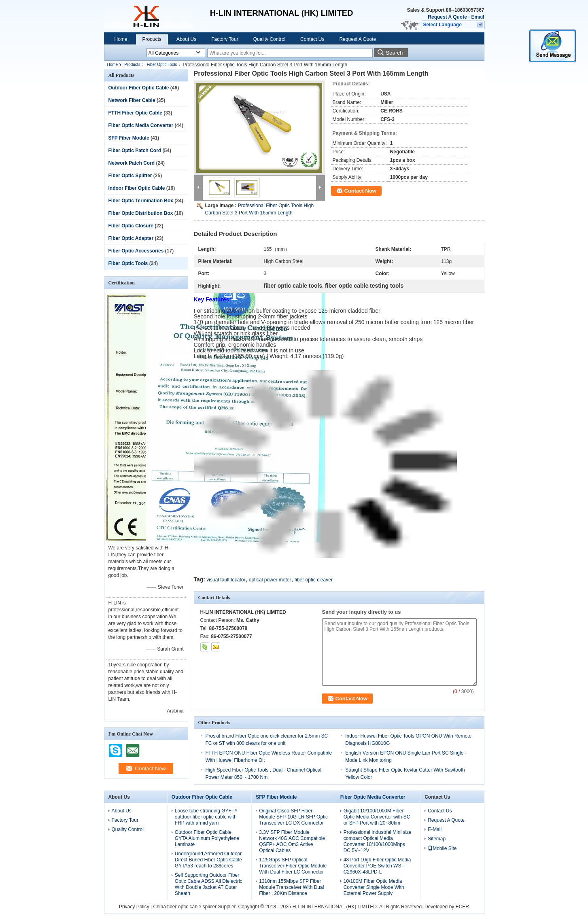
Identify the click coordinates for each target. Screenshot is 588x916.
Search (394, 53)
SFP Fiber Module (129, 138)
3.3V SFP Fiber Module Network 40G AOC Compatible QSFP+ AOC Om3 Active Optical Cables (292, 841)
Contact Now (360, 191)
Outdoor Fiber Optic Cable (139, 88)
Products (152, 39)
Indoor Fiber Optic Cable (137, 188)
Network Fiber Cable (132, 100)
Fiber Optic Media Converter (141, 125)
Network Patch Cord (132, 163)
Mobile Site (442, 848)
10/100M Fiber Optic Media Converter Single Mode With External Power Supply (374, 887)
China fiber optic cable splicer (185, 907)
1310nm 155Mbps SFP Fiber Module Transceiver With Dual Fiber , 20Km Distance (291, 887)
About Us (186, 39)
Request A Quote (447, 17)
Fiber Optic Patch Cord (135, 151)
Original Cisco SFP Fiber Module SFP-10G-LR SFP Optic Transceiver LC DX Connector (293, 817)
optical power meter (270, 580)
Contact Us (312, 39)
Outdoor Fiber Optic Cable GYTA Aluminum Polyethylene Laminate (207, 838)
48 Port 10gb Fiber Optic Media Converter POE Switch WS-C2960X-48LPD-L (377, 866)
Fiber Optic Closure (131, 226)
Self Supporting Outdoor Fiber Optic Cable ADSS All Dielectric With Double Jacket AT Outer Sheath (209, 884)
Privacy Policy (134, 907)
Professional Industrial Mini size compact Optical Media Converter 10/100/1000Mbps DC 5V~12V (378, 841)
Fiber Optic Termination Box (141, 201)
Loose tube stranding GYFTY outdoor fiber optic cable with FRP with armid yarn (206, 817)
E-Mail (435, 829)
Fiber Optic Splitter (130, 176)
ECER (462, 907)
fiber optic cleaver (314, 580)
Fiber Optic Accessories (136, 251)
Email (478, 17)
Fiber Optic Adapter (131, 238)
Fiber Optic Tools (162, 65)
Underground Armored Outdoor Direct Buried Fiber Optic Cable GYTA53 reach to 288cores (208, 860)
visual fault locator (226, 580)
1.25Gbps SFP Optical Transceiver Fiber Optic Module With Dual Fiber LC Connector (293, 866)
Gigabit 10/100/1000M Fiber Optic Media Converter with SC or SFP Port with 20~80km (377, 817)
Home (121, 39)
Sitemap (437, 839)
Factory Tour (225, 39)
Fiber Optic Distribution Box (141, 213)
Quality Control (269, 39)
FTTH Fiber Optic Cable (135, 113)
